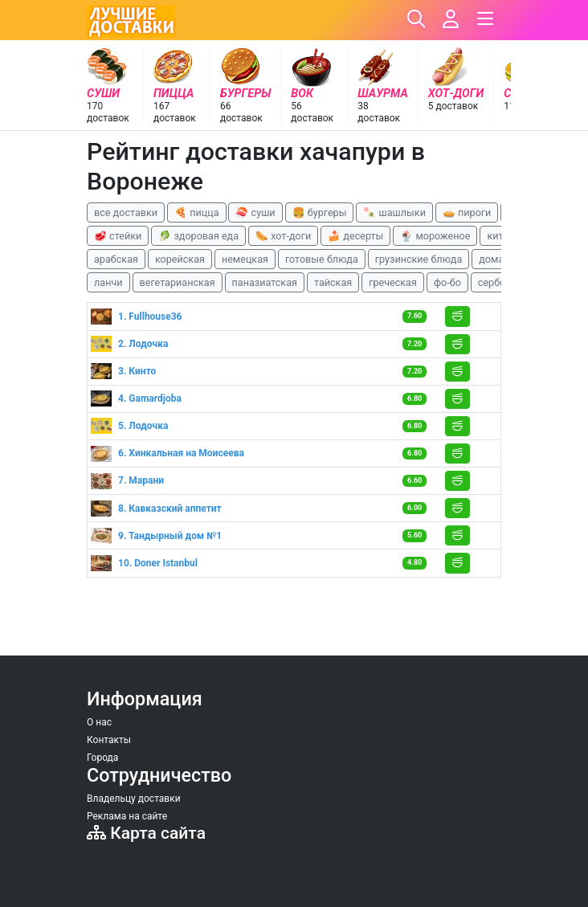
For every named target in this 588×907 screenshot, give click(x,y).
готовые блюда (322, 259)
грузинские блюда (419, 259)
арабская (116, 259)
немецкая (245, 259)
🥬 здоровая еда (198, 236)
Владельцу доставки (134, 799)
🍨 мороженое (435, 236)
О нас (99, 722)
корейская (180, 259)
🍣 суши (255, 212)
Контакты (109, 740)
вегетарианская (178, 282)
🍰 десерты (355, 236)
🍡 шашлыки (394, 212)
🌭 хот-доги (283, 236)
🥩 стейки (118, 236)
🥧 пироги (467, 212)
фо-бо (447, 282)
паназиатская (265, 282)
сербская (500, 282)
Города (102, 758)
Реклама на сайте (127, 816)
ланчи (108, 282)
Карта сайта (146, 833)
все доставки (126, 212)
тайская (333, 282)
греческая (393, 282)
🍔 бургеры (320, 212)
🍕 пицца (196, 212)
